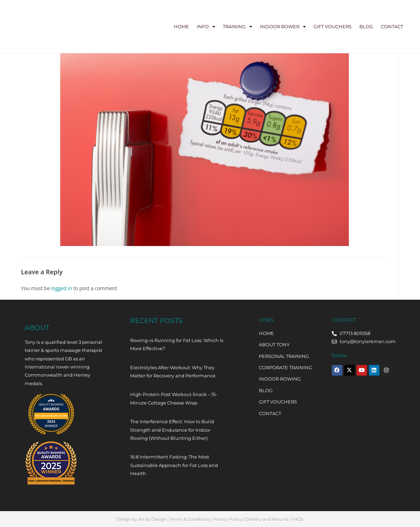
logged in (62, 288)
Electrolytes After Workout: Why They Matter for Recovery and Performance (173, 372)
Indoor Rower (283, 27)
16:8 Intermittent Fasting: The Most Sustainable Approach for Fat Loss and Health (174, 465)
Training (238, 27)
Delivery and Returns (267, 519)
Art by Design (152, 519)
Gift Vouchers (333, 26)
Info (206, 27)
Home (181, 26)
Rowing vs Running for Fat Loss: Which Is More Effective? (177, 344)
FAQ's (298, 519)
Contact (392, 26)
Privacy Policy (227, 519)
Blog (366, 26)
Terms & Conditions (190, 519)
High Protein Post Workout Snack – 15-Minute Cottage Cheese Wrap (174, 398)
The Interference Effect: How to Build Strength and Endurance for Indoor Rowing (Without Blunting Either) (172, 430)
